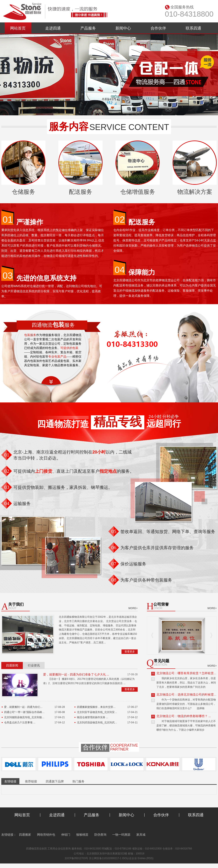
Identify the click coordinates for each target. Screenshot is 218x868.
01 (8, 219)
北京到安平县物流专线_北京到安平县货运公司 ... (105, 712)
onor (158, 608)
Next (211, 635)
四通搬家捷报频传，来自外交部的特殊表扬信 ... (104, 707)
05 (114, 531)
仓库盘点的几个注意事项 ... (20, 723)
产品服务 (88, 28)
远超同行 (164, 424)
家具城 (141, 835)
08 (114, 580)
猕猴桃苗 (82, 835)
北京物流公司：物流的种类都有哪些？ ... (184, 716)
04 (120, 270)
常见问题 (162, 661)
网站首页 (18, 28)
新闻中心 (123, 28)
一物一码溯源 (121, 835)
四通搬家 (25, 835)
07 (114, 564)
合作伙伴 (158, 28)
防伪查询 (100, 835)
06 (114, 547)
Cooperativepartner (124, 747)
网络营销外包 (46, 835)
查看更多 (130, 652)
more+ (133, 608)
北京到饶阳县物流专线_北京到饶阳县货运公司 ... (32, 717)
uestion (160, 665)
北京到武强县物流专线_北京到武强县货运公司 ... (105, 723)
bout (12, 608)
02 (120, 219)
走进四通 (53, 28)
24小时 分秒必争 (164, 417)
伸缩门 (66, 835)
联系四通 (193, 28)
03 (8, 275)
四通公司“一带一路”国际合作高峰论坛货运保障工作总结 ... (37, 712)
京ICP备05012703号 (76, 858)
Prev (152, 635)
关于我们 (16, 604)
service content (129, 127)
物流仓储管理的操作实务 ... (93, 717)
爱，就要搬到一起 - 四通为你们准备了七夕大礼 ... (76, 675)
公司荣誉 (161, 604)
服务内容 (69, 127)
